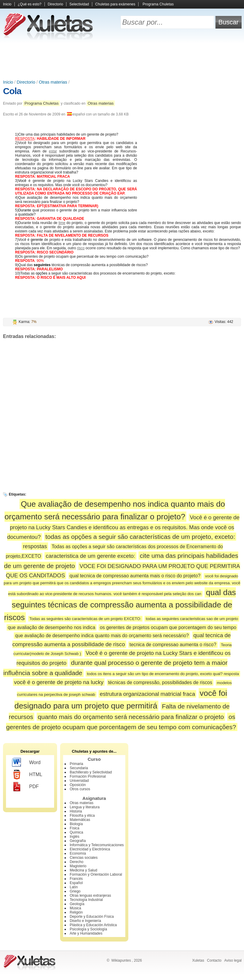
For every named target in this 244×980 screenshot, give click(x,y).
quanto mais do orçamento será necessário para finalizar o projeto (131, 717)
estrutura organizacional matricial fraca (147, 694)
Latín (74, 887)
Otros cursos (80, 789)
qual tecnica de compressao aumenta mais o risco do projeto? (135, 576)
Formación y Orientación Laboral (96, 874)
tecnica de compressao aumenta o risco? (173, 645)
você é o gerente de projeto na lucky (59, 682)
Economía (78, 853)
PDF (25, 787)
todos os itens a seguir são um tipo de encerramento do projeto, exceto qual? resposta (163, 674)
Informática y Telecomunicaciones (97, 845)
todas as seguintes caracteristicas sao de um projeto (192, 619)
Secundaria (79, 768)
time (62, 223)
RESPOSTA (25, 139)
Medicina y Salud (83, 870)
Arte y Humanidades (86, 933)
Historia (76, 811)
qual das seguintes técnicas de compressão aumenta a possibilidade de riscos (120, 605)
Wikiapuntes (121, 960)
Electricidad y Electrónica (90, 849)
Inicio (7, 4)
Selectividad (79, 4)
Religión (76, 912)
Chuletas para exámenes (115, 4)
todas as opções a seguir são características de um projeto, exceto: (140, 537)
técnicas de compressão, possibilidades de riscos (160, 682)
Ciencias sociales (84, 858)
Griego (75, 891)
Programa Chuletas (158, 4)
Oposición (78, 785)
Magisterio (78, 866)
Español (76, 883)
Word (26, 763)
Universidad (79, 781)
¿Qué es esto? (30, 4)
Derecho (76, 862)
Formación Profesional (88, 776)
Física (75, 828)
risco (81, 248)
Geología (77, 904)
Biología (76, 824)
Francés (76, 879)
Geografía (78, 841)
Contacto (214, 960)
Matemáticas (80, 820)
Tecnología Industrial (86, 900)
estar (53, 151)
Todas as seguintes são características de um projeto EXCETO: (85, 619)
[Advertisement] (122, 60)
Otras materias (53, 82)
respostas (35, 546)
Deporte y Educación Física (92, 917)
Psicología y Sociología (88, 929)
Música (75, 908)
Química (76, 832)
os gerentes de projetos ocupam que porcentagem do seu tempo (168, 627)
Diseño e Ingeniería (85, 921)
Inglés (75, 837)
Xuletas (198, 960)
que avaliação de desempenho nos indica (52, 627)
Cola (12, 91)
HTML (27, 775)
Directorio (55, 4)
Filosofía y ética (82, 816)
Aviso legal (233, 960)
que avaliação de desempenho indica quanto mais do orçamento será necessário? (102, 636)
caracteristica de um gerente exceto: (90, 556)
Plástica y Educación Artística (93, 925)
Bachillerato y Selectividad (91, 772)
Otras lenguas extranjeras (90, 896)
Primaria (76, 764)
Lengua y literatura (85, 807)
